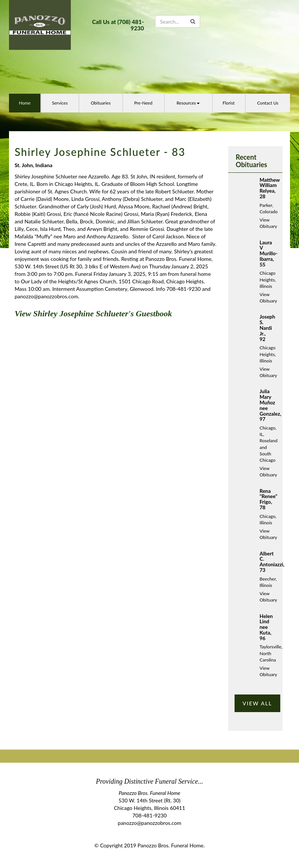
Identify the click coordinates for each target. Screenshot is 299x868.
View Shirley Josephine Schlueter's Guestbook (93, 314)
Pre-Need (143, 103)
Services (60, 103)
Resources (188, 103)
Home (25, 103)
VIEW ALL (257, 703)
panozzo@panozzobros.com (149, 823)
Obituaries (101, 103)
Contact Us (268, 103)
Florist (229, 103)
